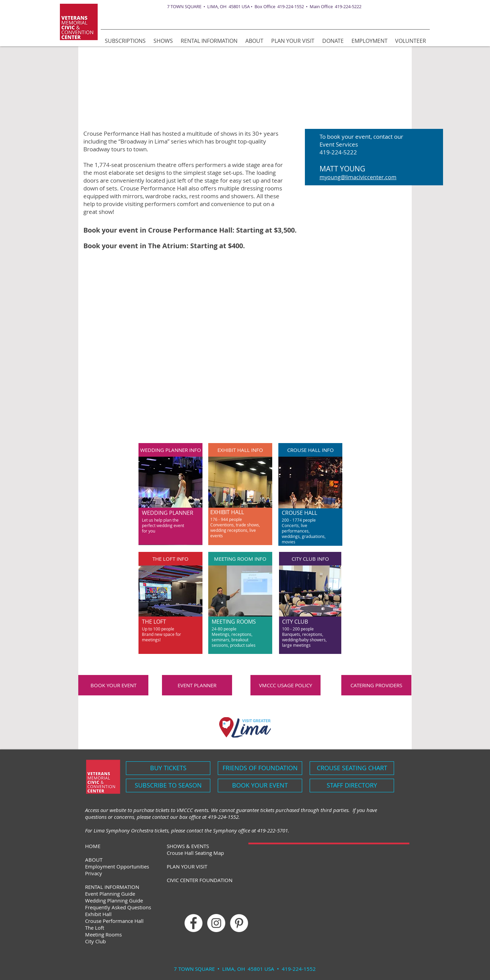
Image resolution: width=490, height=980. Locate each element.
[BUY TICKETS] (168, 768)
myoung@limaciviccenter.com (358, 177)
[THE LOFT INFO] (170, 559)
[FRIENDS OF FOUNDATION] (260, 768)
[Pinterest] (239, 923)
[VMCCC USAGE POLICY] (285, 685)
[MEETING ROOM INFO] (240, 559)
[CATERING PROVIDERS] (376, 685)
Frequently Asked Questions (118, 907)
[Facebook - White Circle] (193, 923)
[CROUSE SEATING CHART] (352, 768)
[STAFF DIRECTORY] (352, 785)
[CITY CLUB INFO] (310, 559)
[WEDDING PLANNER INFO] (170, 450)
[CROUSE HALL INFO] (310, 450)
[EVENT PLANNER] (197, 685)
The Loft (95, 928)
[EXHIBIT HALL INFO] (240, 450)
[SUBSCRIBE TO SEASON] (168, 785)
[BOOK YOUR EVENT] (113, 685)
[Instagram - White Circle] (216, 923)
